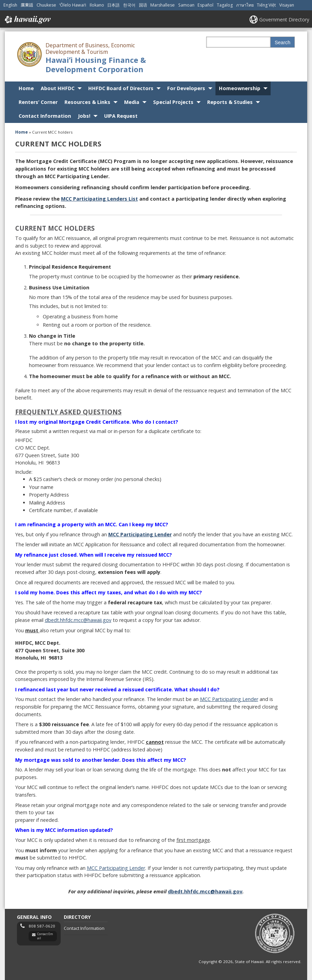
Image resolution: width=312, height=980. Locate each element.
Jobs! (84, 116)
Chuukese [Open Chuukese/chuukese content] (46, 5)
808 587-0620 (42, 926)
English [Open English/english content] (10, 5)
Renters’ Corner (38, 102)
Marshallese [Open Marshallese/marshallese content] (163, 5)
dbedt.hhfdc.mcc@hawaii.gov (78, 620)
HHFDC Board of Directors (121, 88)
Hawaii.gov (27, 20)
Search (283, 42)
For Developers (186, 88)
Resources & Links (87, 102)
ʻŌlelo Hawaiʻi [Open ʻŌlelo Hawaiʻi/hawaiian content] (73, 5)
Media (132, 102)
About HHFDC (58, 88)
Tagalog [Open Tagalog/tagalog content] (225, 5)
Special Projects (173, 102)
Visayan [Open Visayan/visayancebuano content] (287, 5)
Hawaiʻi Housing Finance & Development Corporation (96, 65)
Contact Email (45, 936)
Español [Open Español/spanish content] (205, 5)
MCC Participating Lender (229, 699)
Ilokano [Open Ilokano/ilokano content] (97, 5)
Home (26, 88)
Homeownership (240, 88)
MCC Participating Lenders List (99, 199)
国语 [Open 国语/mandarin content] (143, 5)
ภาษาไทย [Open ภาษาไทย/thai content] (245, 5)
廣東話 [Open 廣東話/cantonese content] (27, 5)
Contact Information (45, 116)
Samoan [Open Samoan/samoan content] (186, 5)
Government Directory (284, 20)
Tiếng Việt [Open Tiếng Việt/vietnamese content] (266, 5)
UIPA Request (121, 116)
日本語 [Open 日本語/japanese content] (113, 5)
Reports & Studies (230, 102)
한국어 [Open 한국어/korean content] (129, 5)
